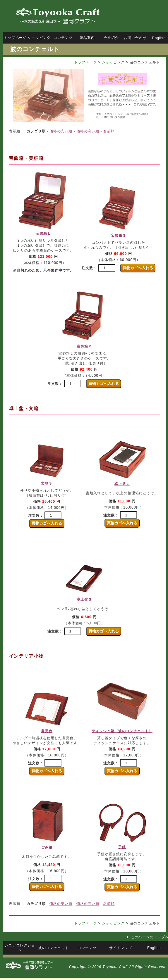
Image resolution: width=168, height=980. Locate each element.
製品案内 (87, 38)
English (159, 38)
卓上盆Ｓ (84, 599)
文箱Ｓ (47, 483)
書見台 (47, 731)
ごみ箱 (47, 847)
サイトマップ (121, 948)
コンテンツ (63, 38)
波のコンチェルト (54, 948)
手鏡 (122, 847)
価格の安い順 (61, 131)
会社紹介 (111, 38)
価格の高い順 (88, 131)
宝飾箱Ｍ (84, 346)
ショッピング (113, 62)
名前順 (109, 131)
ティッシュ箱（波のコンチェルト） (122, 731)
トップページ (85, 62)
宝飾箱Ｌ (43, 234)
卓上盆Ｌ (122, 484)
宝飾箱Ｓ (119, 236)
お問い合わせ (135, 38)
